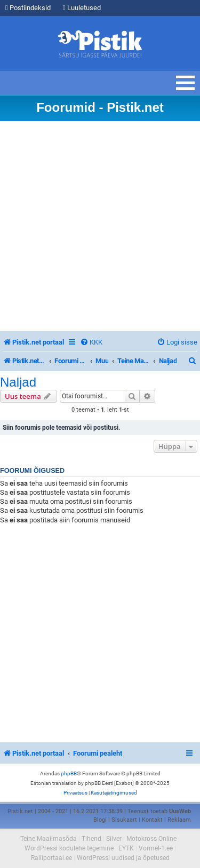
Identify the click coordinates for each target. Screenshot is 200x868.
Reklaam (179, 820)
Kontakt (152, 820)
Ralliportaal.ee (51, 858)
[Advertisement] (100, 226)
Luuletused (82, 8)
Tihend (91, 839)
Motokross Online (151, 839)
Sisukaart (124, 820)
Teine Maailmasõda (49, 839)
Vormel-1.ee (156, 848)
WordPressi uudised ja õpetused (123, 858)
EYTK (126, 848)
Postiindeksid (28, 8)
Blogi (100, 820)
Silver (114, 839)
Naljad (18, 382)
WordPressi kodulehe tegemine (69, 848)
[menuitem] (91, 342)
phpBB (69, 773)
